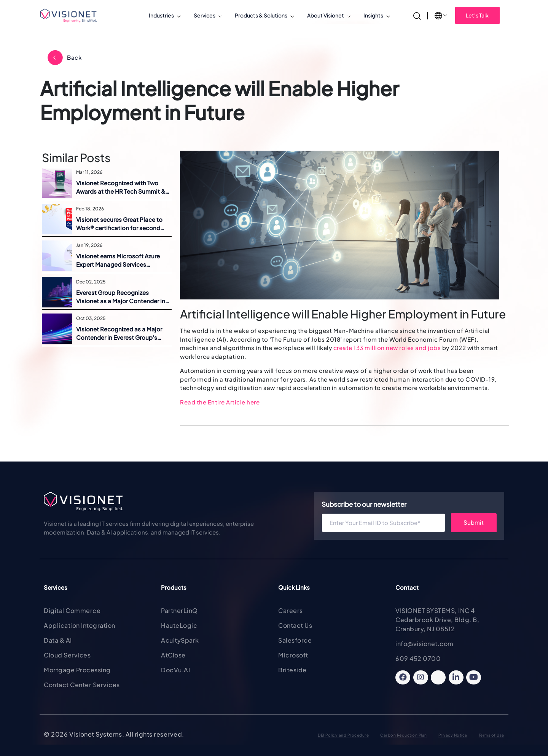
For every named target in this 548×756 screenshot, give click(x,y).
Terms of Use (491, 735)
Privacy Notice (453, 735)
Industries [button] (161, 15)
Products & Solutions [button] (261, 15)
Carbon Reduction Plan (404, 735)
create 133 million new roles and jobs (387, 348)
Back (74, 57)
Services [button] (205, 15)
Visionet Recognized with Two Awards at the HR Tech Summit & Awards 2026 (121, 188)
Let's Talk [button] (477, 15)
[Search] (417, 15)
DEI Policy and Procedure (343, 735)
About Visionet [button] (326, 15)
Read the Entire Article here (220, 402)
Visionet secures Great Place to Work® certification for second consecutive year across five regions (119, 224)
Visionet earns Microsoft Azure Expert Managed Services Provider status (118, 261)
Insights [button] (373, 15)
